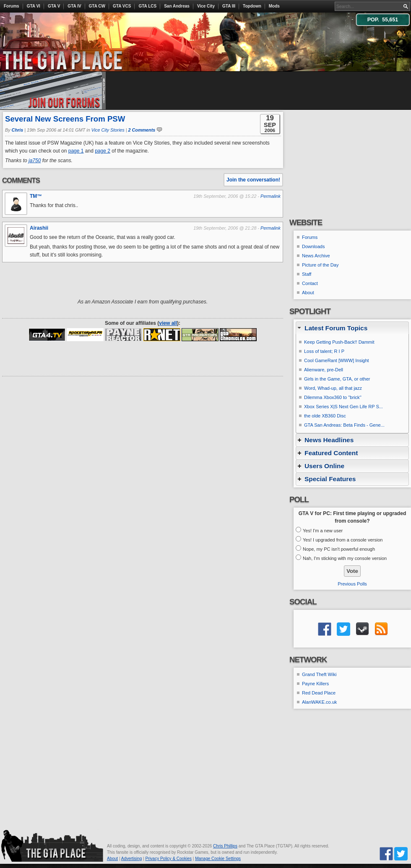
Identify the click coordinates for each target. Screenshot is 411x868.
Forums (12, 6)
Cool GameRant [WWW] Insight (337, 360)
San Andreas (177, 6)
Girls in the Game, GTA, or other (337, 379)
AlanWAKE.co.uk (319, 702)
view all (168, 323)
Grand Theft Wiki (319, 674)
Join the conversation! (253, 180)
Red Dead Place (319, 693)
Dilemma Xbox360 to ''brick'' (333, 397)
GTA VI (34, 6)
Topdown (252, 6)
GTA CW (97, 6)
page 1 (76, 151)
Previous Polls (352, 584)
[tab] (352, 328)
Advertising (131, 859)
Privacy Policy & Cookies (168, 859)
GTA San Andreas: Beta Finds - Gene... (344, 425)
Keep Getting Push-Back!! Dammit (339, 342)
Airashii (39, 228)
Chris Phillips (225, 846)
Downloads (313, 246)
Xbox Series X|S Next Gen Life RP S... (343, 407)
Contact (310, 283)
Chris (18, 130)
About (308, 293)
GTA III (229, 6)
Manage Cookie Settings (218, 859)
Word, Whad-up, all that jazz (333, 388)
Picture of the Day (320, 265)
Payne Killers (315, 684)
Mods (274, 6)
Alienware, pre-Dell (324, 370)
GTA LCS (147, 6)
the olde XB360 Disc (325, 416)
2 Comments (142, 130)
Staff (307, 274)
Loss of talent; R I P (324, 351)
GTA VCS (122, 6)
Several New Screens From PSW (65, 119)
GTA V (54, 6)
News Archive (316, 256)
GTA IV (74, 6)
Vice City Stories (108, 130)
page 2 (103, 151)
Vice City (206, 6)
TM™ (36, 196)
